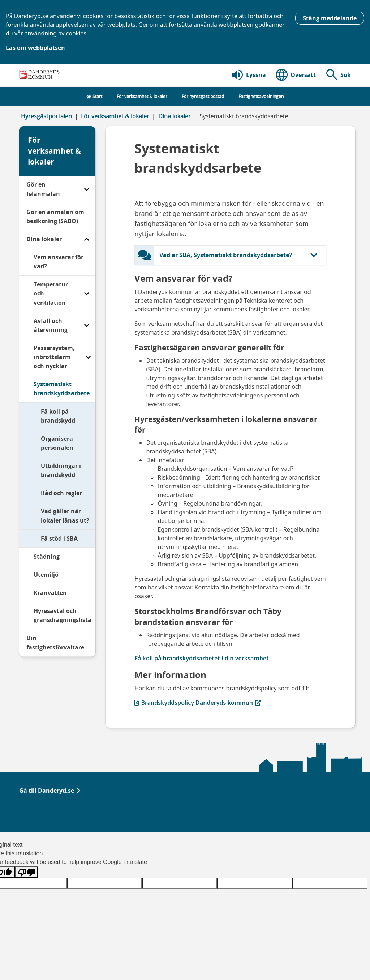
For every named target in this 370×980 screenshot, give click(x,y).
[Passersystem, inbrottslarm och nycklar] (88, 357)
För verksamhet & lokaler (115, 116)
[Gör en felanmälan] (87, 189)
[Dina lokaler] (87, 239)
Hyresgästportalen (46, 116)
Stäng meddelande (330, 18)
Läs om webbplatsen (35, 48)
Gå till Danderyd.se (50, 791)
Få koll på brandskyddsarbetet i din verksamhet (201, 658)
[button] (338, 75)
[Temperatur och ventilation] (87, 293)
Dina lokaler (175, 116)
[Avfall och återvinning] (87, 325)
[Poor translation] (26, 872)
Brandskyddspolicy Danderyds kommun (198, 702)
